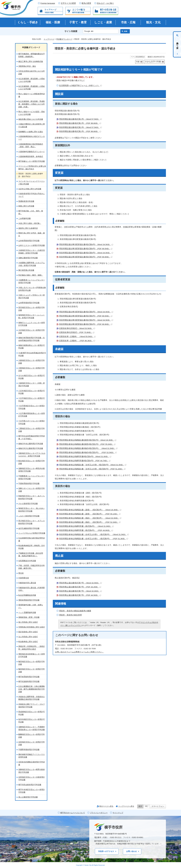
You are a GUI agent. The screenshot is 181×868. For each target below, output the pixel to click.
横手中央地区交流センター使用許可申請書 (32, 791)
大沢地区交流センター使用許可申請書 (32, 332)
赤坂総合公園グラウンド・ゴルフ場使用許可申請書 (32, 706)
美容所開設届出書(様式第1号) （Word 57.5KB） (80, 127)
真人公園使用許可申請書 (28, 797)
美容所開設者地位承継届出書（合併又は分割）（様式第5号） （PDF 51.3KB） (94, 539)
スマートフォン (158, 806)
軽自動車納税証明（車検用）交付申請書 (32, 547)
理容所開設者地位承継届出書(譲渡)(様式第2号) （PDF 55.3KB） (87, 444)
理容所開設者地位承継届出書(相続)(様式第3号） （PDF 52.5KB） (88, 452)
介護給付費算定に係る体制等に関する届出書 (32, 125)
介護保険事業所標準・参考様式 (31, 156)
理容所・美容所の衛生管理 (70, 615)
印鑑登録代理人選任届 (27, 583)
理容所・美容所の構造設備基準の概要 (75, 611)
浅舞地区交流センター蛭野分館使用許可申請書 (32, 771)
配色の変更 (86, 3)
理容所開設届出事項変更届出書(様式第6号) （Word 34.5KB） (86, 244)
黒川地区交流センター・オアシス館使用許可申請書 (32, 522)
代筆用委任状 (24, 578)
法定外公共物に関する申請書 (30, 189)
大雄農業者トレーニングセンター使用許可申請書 (32, 281)
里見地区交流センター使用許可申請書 (32, 309)
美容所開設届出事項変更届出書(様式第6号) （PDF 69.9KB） (86, 257)
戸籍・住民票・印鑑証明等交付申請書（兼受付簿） (32, 567)
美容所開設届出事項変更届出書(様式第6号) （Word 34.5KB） (86, 253)
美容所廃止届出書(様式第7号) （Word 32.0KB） (80, 591)
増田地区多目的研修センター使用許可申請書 (32, 655)
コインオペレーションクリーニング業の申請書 (32, 183)
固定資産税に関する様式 (28, 632)
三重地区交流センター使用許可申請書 (32, 430)
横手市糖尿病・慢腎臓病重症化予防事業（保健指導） (32, 55)
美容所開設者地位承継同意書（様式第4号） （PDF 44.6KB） (86, 530)
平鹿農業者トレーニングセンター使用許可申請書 (32, 477)
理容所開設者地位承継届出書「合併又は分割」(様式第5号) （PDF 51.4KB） (92, 469)
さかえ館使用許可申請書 (28, 504)
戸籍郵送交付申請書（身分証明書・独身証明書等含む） (31, 555)
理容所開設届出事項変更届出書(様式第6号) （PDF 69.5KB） (86, 249)
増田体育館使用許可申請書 (29, 600)
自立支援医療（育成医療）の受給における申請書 (32, 88)
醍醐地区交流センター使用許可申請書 (32, 736)
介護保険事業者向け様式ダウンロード (32, 138)
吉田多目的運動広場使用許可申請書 (32, 763)
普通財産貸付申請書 (26, 201)
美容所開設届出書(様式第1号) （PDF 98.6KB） (80, 131)
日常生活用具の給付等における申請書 (32, 72)
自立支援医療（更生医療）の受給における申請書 (32, 80)
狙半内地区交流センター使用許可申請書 (32, 721)
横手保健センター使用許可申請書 (32, 161)
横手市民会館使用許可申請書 (30, 785)
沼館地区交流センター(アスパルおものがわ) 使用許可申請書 (32, 455)
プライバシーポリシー (99, 813)
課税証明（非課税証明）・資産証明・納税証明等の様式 (32, 648)
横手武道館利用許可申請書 (29, 681)
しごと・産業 (103, 22)
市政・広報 (128, 22)
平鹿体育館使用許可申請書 (29, 483)
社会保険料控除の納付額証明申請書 (32, 539)
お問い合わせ (131, 851)
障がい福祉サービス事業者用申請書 (32, 95)
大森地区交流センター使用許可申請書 (32, 362)
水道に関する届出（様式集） (30, 223)
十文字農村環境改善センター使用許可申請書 (32, 415)
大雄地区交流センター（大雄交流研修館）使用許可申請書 (32, 252)
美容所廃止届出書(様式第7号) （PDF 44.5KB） (80, 595)
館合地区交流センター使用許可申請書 (32, 462)
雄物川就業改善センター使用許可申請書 (32, 347)
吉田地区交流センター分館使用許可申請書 (32, 778)
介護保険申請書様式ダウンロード (32, 152)
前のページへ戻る (106, 806)
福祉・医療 (53, 22)
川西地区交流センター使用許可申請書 (32, 369)
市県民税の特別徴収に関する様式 (32, 627)
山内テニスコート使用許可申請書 (32, 245)
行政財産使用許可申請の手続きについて (32, 195)
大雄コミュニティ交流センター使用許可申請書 (32, 296)
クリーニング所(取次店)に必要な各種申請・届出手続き (32, 168)
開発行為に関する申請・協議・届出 (32, 234)
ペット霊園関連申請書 (27, 612)
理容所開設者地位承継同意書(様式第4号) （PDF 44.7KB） (85, 461)
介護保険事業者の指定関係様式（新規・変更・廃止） (31, 145)
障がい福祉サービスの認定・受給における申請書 (32, 113)
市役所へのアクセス (106, 851)
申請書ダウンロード (64, 39)
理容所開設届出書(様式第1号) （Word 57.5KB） (80, 119)
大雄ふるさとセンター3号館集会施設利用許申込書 (32, 289)
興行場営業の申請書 (26, 270)
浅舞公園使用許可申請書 (28, 258)
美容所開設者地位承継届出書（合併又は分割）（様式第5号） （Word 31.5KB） (94, 534)
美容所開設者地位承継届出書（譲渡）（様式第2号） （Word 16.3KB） (90, 510)
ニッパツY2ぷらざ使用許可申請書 (32, 533)
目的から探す (177, 44)
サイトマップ (118, 813)
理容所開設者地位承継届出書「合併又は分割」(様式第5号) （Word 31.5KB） (93, 465)
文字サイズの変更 (68, 3)
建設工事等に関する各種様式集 (31, 61)
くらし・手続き (28, 22)
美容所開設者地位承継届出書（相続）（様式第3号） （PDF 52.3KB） (90, 522)
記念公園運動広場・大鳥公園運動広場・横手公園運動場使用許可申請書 (32, 689)
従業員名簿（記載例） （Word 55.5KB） (77, 336)
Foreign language (48, 3)
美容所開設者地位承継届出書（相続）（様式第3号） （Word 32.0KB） (90, 518)
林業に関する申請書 (26, 206)
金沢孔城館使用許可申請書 (29, 528)
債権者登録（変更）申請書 (29, 617)
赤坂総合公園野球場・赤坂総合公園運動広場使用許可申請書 (32, 698)
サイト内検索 (71, 31)
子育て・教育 (78, 22)
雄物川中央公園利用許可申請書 (31, 444)
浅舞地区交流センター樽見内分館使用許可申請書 (32, 470)
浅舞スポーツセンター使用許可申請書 (32, 490)
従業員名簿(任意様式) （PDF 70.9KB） (77, 332)
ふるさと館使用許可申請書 (29, 516)
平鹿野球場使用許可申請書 (29, 750)
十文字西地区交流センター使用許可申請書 (32, 407)
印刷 (138, 62)
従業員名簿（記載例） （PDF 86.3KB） (77, 341)
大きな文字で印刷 (153, 62)
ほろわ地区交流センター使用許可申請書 (32, 377)
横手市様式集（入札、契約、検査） (31, 212)
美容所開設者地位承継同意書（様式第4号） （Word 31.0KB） (86, 526)
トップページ (49, 39)
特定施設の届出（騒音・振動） (31, 275)
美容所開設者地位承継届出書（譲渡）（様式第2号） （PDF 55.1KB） (90, 514)
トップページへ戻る (126, 806)
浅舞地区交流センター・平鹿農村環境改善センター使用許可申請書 (32, 728)
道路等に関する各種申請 (28, 228)
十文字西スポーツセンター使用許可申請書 (32, 422)
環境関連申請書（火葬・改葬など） (31, 606)
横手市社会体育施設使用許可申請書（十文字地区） (32, 437)
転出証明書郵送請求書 (27, 595)
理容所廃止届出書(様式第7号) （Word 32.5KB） (80, 583)
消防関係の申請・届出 (27, 66)
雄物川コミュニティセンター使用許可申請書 (32, 324)
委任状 (21, 573)
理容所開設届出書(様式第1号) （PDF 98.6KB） (80, 123)
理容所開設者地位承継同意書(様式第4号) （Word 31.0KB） (85, 456)
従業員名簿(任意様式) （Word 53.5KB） (77, 328)
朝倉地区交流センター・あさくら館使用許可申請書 (32, 497)
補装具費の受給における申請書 (31, 119)
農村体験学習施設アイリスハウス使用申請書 (32, 756)
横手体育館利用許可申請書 (29, 677)
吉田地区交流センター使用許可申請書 (32, 743)
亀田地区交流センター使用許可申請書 (32, 663)
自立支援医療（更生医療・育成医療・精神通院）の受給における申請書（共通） (32, 104)
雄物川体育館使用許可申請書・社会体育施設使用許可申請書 (32, 339)
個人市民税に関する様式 (28, 622)
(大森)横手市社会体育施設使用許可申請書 (32, 354)
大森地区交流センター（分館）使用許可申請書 (32, 384)
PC (146, 806)
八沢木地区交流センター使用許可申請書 (32, 392)
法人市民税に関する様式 (28, 637)
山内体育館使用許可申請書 (29, 241)
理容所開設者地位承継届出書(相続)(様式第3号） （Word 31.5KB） (88, 448)
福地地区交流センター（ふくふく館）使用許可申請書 (32, 316)
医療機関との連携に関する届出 (31, 132)
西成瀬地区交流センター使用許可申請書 (32, 713)
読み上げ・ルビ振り (105, 3)
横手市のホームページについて (73, 813)
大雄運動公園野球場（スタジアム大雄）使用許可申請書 (32, 264)
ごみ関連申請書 (25, 218)
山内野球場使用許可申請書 (29, 303)
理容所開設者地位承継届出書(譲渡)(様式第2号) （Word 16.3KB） (88, 440)
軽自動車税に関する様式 (28, 642)
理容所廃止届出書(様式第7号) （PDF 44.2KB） (80, 587)
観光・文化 (153, 22)
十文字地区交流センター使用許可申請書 (32, 400)
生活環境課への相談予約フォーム (80, 85)
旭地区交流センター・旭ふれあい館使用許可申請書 (32, 510)
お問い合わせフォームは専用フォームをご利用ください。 (79, 652)
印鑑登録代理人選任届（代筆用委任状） (32, 589)
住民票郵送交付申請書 (27, 561)
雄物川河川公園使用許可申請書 (31, 448)
